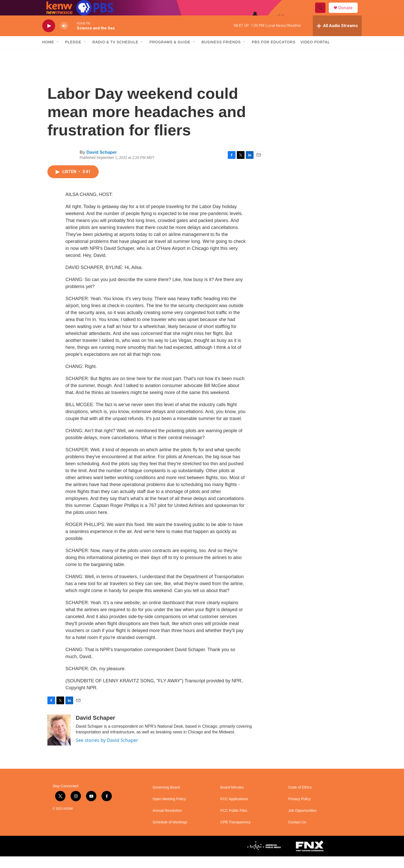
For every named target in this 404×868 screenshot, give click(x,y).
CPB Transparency (235, 834)
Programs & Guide (170, 54)
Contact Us (297, 834)
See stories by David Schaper (107, 752)
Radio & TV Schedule (115, 54)
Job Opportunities (302, 822)
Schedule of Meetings (170, 834)
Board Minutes (232, 799)
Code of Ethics (300, 799)
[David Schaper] (59, 742)
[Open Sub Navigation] (58, 54)
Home (48, 54)
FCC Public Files (234, 822)
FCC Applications (234, 811)
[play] (49, 38)
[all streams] (337, 37)
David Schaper (102, 164)
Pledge (73, 54)
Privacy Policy (300, 811)
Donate (349, 14)
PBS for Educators (273, 54)
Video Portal (315, 54)
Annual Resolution (167, 822)
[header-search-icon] (323, 14)
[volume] (64, 38)
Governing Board (166, 799)
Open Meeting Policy (169, 811)
